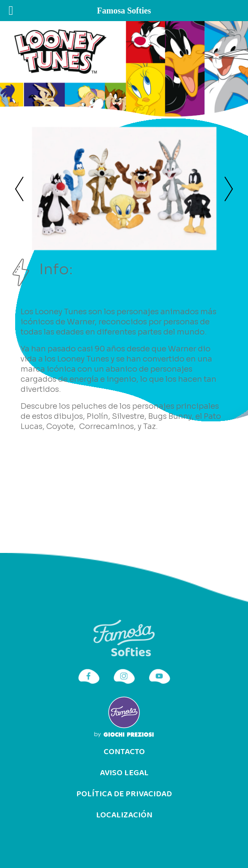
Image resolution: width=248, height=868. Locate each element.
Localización (124, 815)
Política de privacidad (124, 794)
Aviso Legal (124, 773)
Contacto (124, 752)
